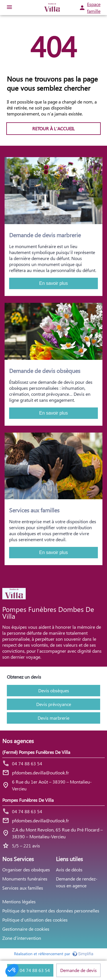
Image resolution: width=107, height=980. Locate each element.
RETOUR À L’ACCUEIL (53, 128)
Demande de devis (78, 970)
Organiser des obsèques (26, 870)
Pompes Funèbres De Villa (28, 800)
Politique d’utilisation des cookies (35, 920)
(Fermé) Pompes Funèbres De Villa (36, 752)
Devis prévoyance (54, 704)
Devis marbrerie (53, 718)
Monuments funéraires (25, 879)
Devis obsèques (54, 690)
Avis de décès (69, 870)
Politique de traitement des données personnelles (51, 911)
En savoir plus (53, 283)
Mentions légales (19, 901)
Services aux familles (23, 888)
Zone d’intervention (22, 938)
